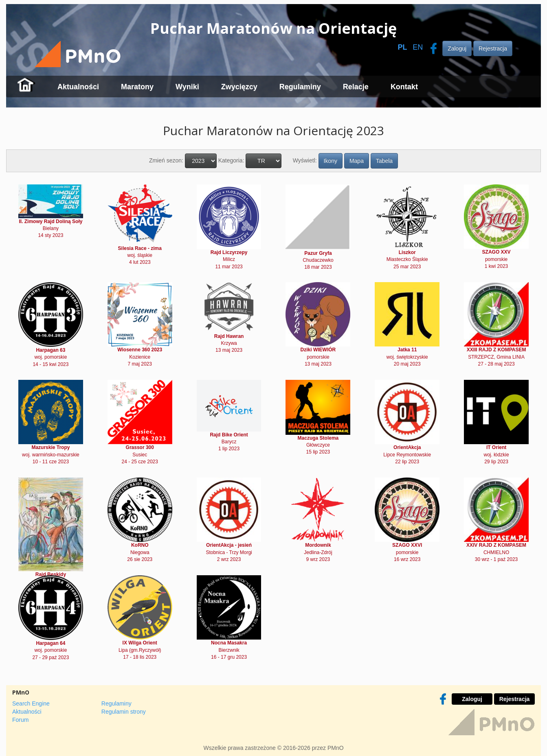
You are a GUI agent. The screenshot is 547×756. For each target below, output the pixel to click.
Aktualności (78, 87)
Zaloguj (457, 48)
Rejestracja (493, 48)
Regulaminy (300, 87)
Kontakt (404, 87)
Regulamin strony (124, 712)
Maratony (137, 87)
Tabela (384, 161)
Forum (20, 720)
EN (418, 47)
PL (402, 47)
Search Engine (31, 703)
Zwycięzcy (239, 87)
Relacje (356, 87)
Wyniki (187, 87)
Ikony (331, 161)
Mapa (357, 161)
